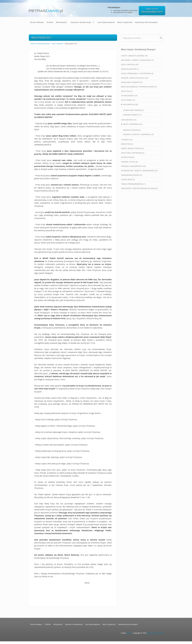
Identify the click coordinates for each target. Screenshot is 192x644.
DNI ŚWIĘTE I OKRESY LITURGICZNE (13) (137, 60)
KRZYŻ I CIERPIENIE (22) (133, 124)
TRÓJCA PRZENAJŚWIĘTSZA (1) (133, 184)
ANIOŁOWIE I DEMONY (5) (132, 82)
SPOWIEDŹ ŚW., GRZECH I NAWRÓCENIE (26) (139, 171)
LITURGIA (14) (127, 140)
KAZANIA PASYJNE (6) (132, 130)
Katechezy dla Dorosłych (146, 22)
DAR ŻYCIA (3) (127, 91)
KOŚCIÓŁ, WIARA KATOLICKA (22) (135, 78)
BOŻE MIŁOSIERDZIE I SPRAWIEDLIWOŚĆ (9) (139, 87)
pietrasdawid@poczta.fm (152, 12)
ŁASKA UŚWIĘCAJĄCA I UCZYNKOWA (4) (137, 73)
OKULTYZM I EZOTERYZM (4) (133, 153)
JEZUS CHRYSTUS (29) (130, 64)
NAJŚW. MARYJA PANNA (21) (133, 148)
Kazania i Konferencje (81, 22)
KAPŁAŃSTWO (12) (129, 120)
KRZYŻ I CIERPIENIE (58, 44)
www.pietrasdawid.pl (155, 633)
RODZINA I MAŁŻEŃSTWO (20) (133, 166)
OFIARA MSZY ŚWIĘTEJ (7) (133, 110)
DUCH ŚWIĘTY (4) (128, 100)
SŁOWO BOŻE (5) (128, 179)
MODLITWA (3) (127, 144)
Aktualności (61, 22)
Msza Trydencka (125, 22)
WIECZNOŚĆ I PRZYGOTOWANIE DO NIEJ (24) (139, 188)
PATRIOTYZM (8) (128, 157)
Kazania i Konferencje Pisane (40, 44)
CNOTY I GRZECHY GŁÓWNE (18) (134, 56)
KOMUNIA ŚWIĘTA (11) (132, 115)
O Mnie (50, 22)
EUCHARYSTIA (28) (130, 104)
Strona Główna (37, 22)
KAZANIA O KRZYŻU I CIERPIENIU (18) (138, 134)
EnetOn (129, 633)
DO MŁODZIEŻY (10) (129, 96)
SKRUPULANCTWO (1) (130, 69)
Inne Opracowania (106, 22)
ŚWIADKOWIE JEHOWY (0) (132, 175)
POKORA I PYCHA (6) (129, 162)
